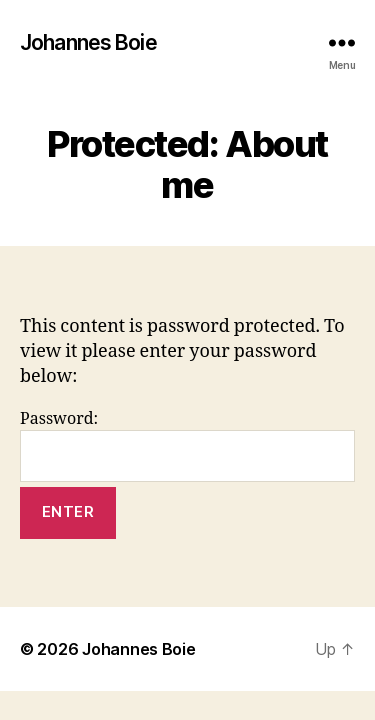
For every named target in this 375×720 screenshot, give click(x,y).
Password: (187, 445)
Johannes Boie (88, 42)
